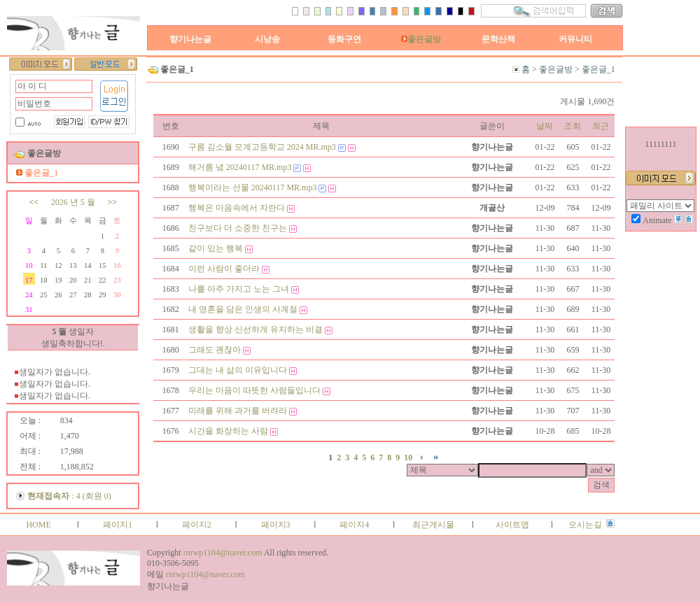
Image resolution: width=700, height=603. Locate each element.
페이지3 (276, 525)
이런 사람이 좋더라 (224, 269)
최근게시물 (433, 525)
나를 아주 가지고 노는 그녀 (239, 289)
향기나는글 (190, 39)
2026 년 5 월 (73, 202)
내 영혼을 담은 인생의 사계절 (243, 309)
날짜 (545, 126)
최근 (601, 126)
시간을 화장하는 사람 (228, 431)
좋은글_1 (598, 69)
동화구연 (344, 39)
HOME (38, 525)
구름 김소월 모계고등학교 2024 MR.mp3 (262, 147)
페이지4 (354, 525)
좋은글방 (421, 39)
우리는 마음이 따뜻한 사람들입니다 (254, 390)
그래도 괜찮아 (215, 350)
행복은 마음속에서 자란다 (237, 208)
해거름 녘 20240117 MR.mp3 (240, 167)
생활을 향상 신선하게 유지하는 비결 (255, 329)
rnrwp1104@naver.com (223, 553)
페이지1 (118, 525)
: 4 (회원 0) (69, 496)
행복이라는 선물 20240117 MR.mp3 (253, 187)
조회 (573, 126)
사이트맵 (512, 525)
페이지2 (197, 525)
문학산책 (498, 39)
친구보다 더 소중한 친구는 (238, 228)
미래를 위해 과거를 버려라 (238, 411)
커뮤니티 (575, 39)
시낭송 (267, 39)
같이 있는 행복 (216, 248)
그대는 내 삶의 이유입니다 (238, 370)
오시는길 (585, 525)
